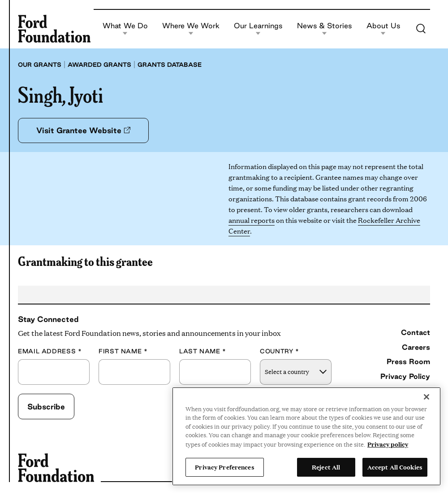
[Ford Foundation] (54, 28)
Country (280, 351)
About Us (383, 29)
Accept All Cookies (395, 467)
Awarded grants (99, 65)
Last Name (203, 351)
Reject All (326, 467)
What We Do (125, 29)
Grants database (170, 65)
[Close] (426, 397)
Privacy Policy (405, 376)
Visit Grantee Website (83, 130)
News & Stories (324, 29)
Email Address (50, 351)
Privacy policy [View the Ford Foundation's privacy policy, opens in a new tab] (388, 444)
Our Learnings (258, 29)
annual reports (252, 220)
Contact (416, 332)
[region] (306, 436)
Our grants (40, 65)
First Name (123, 351)
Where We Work (191, 29)
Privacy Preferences (224, 467)
